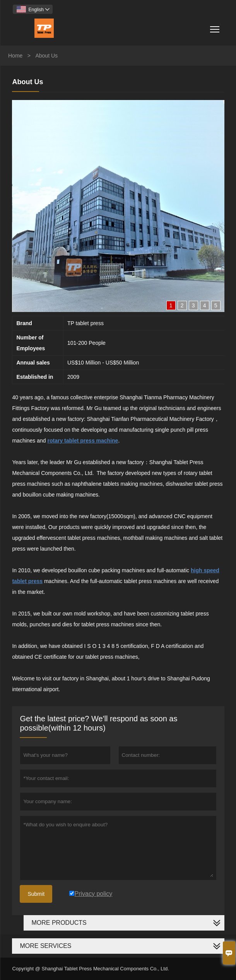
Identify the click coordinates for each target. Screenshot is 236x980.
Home (15, 56)
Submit (36, 894)
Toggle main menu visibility (215, 26)
